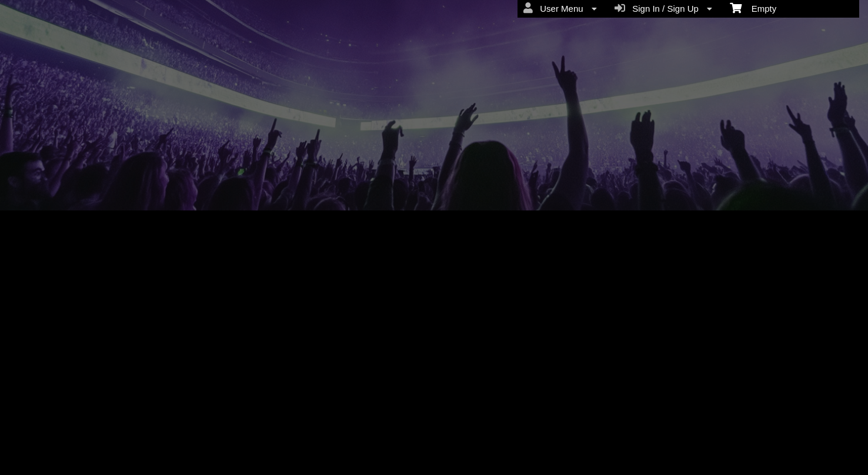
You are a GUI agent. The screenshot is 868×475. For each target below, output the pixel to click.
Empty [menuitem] (753, 8)
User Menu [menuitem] (560, 8)
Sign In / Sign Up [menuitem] (663, 8)
